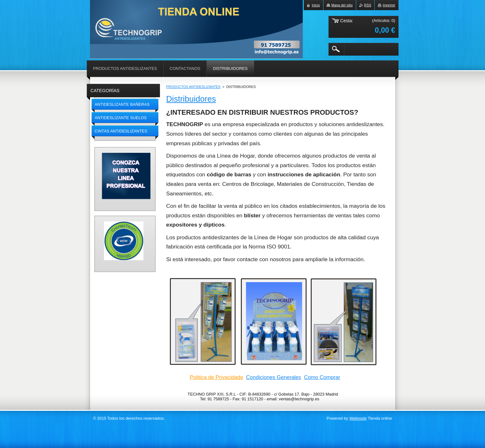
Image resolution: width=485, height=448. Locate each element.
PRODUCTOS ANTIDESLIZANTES (194, 87)
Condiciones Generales (274, 377)
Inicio (316, 5)
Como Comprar (322, 377)
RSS (368, 5)
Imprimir (389, 5)
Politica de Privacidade (216, 377)
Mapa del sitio (342, 5)
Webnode (358, 418)
